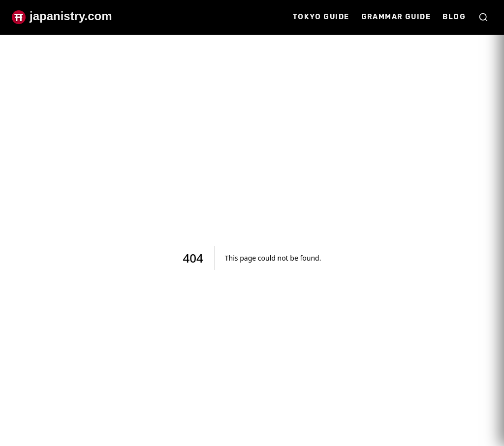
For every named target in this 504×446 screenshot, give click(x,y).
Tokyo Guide (321, 17)
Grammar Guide (396, 17)
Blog (454, 17)
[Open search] (483, 17)
